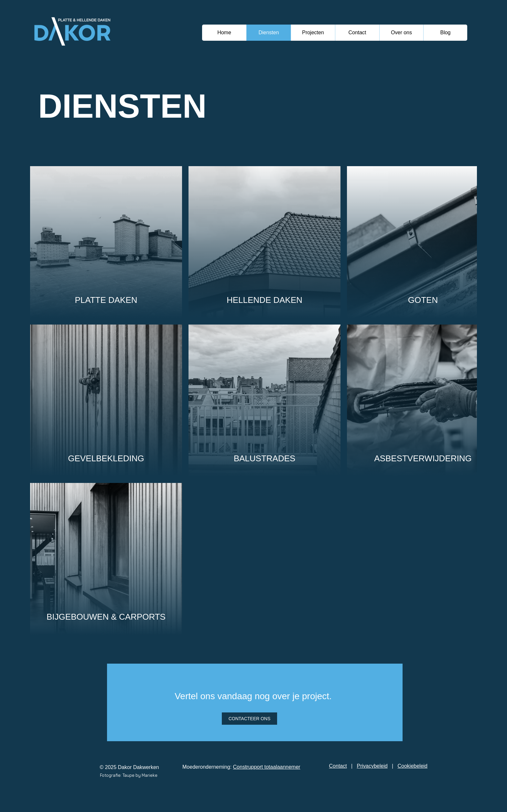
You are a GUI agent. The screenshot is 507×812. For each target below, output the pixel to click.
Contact (338, 766)
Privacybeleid (372, 766)
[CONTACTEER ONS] (249, 719)
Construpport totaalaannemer (267, 767)
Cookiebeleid (412, 766)
